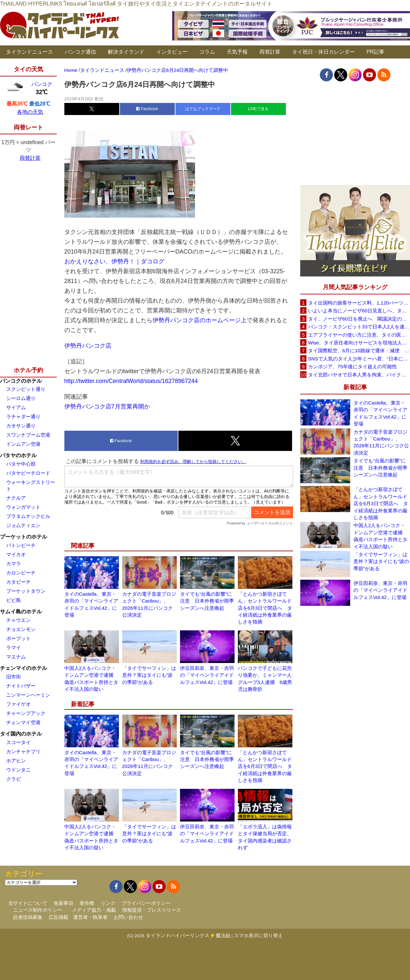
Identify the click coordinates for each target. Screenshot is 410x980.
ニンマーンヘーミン (28, 695)
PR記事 (375, 52)
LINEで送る (258, 109)
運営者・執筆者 (90, 917)
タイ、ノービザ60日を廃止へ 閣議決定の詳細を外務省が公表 (359, 319)
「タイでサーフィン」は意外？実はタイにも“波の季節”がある (149, 675)
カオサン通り (21, 426)
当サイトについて (28, 903)
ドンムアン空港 (23, 444)
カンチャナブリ (23, 751)
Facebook (147, 109)
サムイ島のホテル (21, 612)
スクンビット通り (26, 389)
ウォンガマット (23, 507)
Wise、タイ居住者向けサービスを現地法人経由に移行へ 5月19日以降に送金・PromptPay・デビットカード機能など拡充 (359, 343)
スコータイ (18, 742)
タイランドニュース (29, 52)
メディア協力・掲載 (94, 910)
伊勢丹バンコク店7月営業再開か (107, 407)
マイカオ (16, 554)
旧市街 (14, 677)
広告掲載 (58, 917)
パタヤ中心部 (21, 464)
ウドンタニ (18, 770)
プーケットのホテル (24, 537)
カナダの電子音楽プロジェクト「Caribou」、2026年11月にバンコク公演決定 (381, 442)
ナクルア (16, 498)
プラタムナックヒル (28, 516)
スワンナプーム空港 (28, 435)
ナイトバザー (21, 686)
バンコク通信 (80, 52)
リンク (108, 903)
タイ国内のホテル (21, 734)
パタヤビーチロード (28, 473)
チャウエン (18, 620)
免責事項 (63, 903)
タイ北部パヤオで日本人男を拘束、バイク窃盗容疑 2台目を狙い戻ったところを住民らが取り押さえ (359, 375)
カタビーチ (18, 582)
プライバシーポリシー (146, 903)
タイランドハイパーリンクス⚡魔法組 (188, 935)
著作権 (87, 903)
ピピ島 (14, 600)
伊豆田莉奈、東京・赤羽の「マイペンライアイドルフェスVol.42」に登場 (207, 675)
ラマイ (14, 648)
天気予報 (237, 52)
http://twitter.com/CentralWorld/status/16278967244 (131, 381)
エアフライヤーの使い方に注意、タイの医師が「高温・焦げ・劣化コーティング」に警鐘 (359, 335)
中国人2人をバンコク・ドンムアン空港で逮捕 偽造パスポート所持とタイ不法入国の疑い (380, 536)
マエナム (16, 657)
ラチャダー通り (23, 416)
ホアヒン (16, 761)
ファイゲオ (18, 704)
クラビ (14, 779)
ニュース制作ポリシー (38, 910)
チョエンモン (21, 629)
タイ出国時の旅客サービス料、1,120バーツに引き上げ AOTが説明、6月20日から (359, 303)
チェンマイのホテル (24, 668)
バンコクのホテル (21, 381)
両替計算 (270, 52)
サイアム (16, 407)
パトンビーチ (21, 545)
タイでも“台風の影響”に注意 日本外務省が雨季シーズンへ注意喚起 (207, 601)
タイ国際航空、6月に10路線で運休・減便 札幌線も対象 (359, 350)
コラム (207, 52)
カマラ (14, 564)
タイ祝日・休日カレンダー (323, 52)
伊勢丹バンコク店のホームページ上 (200, 320)
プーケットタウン (26, 591)
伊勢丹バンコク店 (88, 346)
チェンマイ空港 (23, 722)
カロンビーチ (21, 573)
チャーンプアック (26, 713)
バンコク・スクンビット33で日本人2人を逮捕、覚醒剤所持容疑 (359, 327)
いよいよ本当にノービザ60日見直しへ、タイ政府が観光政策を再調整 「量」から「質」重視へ (359, 311)
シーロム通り (21, 398)
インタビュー (172, 52)
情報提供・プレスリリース (152, 910)
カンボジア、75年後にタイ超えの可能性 (353, 366)
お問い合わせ (128, 917)
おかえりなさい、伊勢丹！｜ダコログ (114, 261)
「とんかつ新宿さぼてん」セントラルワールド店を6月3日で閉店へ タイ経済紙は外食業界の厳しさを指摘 (265, 608)
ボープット (18, 638)
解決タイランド (126, 52)
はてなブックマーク (203, 109)
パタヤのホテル (18, 455)
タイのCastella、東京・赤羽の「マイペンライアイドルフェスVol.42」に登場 (380, 413)
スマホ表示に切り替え (258, 935)
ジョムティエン (23, 525)
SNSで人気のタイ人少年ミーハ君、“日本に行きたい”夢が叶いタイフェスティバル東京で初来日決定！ (359, 359)
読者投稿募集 (28, 917)
